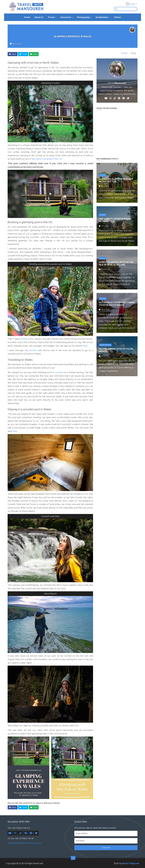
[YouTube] (106, 99)
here (85, 346)
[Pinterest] (119, 99)
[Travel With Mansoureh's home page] (26, 7)
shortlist (33, 350)
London (59, 372)
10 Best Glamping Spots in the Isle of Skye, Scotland (116, 263)
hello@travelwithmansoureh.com (24, 843)
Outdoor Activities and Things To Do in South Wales (117, 304)
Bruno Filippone (131, 863)
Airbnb (24, 339)
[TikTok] (115, 99)
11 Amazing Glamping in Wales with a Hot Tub (116, 180)
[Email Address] (106, 833)
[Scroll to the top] (73, 858)
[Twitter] (128, 99)
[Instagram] (110, 99)
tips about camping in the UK (47, 159)
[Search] (116, 9)
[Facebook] (124, 99)
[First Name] (106, 841)
